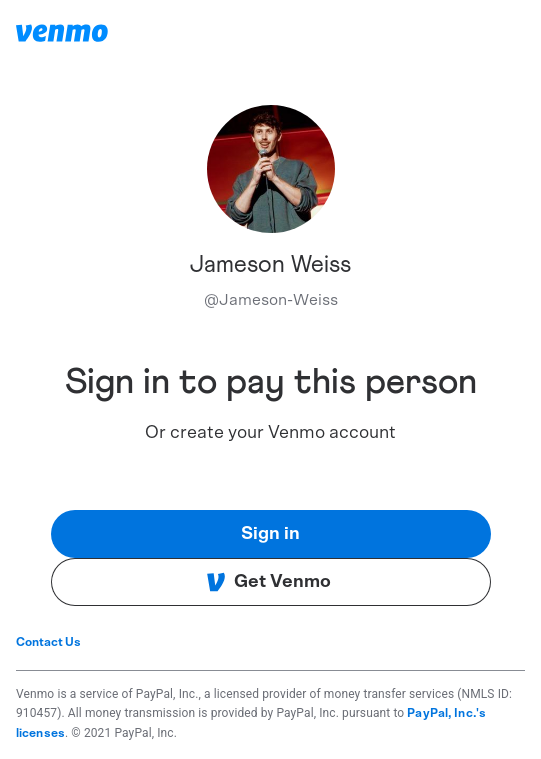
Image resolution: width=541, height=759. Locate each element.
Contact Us (48, 642)
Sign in (270, 534)
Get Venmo (268, 582)
